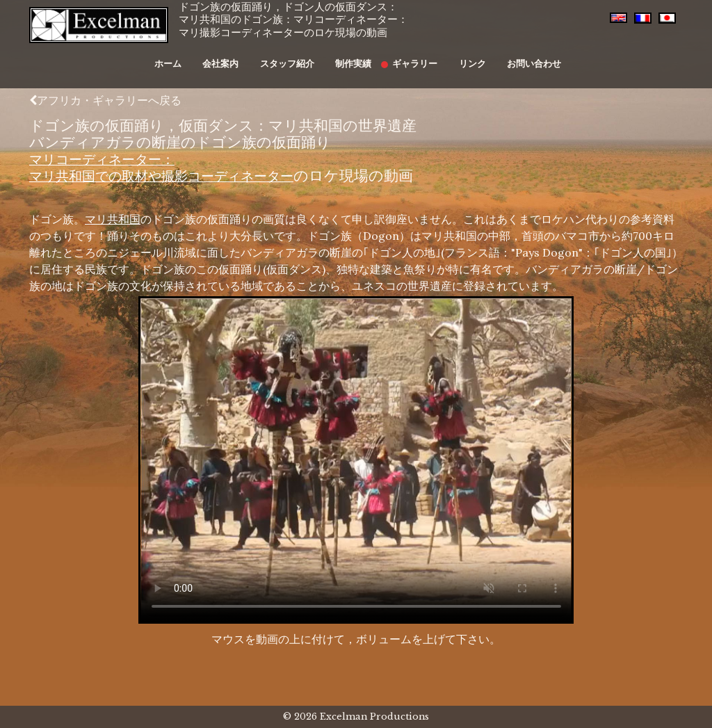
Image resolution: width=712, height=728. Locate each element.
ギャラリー (406, 57)
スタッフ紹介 (292, 57)
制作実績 (352, 57)
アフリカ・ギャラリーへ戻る (105, 100)
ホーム (187, 57)
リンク (456, 57)
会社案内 (233, 57)
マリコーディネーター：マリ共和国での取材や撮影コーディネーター (179, 167)
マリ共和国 (113, 219)
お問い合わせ (512, 57)
